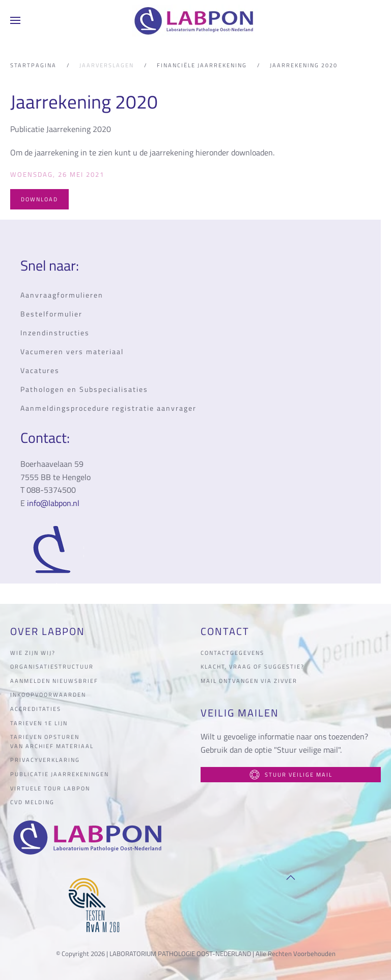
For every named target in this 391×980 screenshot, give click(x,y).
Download (39, 199)
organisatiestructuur (52, 667)
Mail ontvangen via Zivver (249, 681)
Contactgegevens (232, 653)
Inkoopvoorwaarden (48, 695)
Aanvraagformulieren (62, 295)
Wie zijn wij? (33, 653)
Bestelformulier (51, 314)
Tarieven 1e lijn (39, 723)
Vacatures (40, 370)
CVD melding (32, 802)
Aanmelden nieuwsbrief (54, 681)
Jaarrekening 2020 (84, 102)
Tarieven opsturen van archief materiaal (52, 741)
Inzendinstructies (55, 333)
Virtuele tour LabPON (50, 788)
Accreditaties (36, 709)
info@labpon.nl (53, 503)
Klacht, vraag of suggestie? (253, 667)
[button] (15, 20)
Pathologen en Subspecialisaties (84, 389)
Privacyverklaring (45, 760)
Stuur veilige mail (291, 775)
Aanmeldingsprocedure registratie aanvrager (108, 408)
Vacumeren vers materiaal (72, 351)
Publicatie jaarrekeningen (60, 774)
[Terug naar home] (195, 20)
